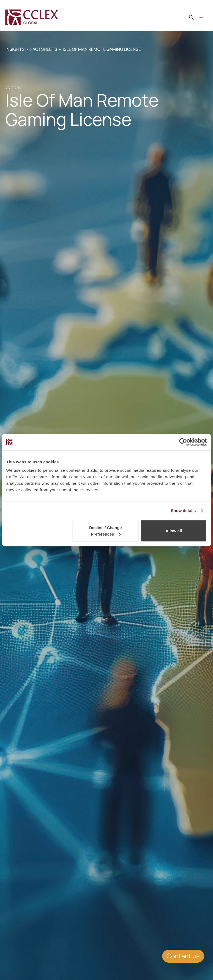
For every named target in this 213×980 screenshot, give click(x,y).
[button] (202, 17)
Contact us (183, 956)
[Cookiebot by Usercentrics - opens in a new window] (183, 442)
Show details (183, 510)
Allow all (174, 531)
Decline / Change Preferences (106, 531)
